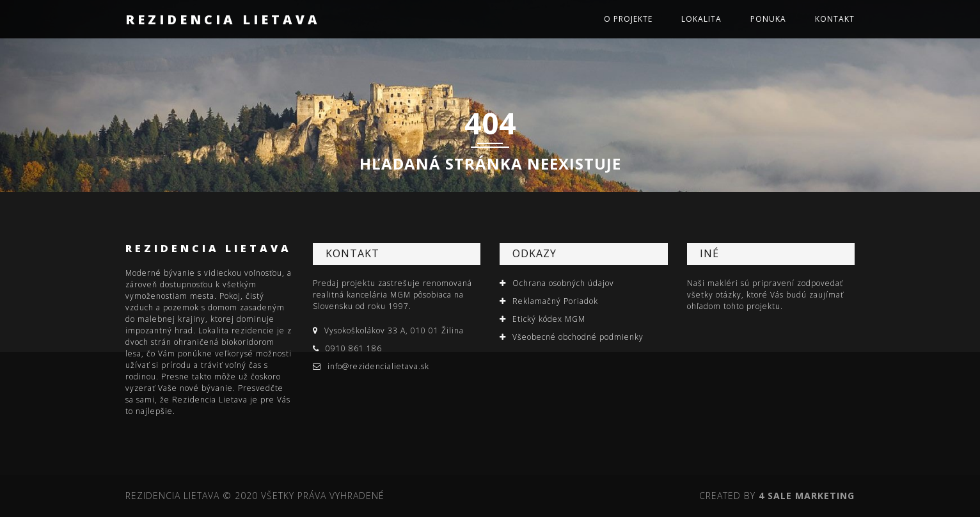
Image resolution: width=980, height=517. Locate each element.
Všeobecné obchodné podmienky (578, 337)
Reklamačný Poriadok (555, 301)
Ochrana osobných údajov (563, 283)
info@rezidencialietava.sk (378, 366)
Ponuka (768, 19)
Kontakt (835, 19)
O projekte (628, 19)
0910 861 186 (354, 348)
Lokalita (701, 19)
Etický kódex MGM (549, 319)
